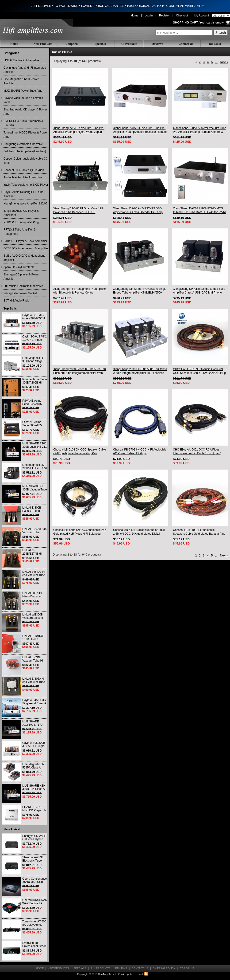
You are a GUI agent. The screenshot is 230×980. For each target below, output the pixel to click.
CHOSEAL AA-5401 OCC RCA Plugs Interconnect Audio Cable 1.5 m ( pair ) (197, 451)
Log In (149, 16)
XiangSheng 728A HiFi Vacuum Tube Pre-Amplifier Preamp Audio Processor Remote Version (140, 130)
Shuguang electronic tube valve (23, 144)
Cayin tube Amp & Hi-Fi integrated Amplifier (25, 70)
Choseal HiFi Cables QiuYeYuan (24, 170)
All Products (129, 44)
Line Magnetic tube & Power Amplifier (21, 81)
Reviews (157, 44)
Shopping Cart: (186, 22)
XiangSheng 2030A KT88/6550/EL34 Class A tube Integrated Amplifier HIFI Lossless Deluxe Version (140, 371)
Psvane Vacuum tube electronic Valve (23, 100)
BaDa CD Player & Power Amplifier (25, 241)
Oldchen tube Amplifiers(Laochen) (25, 151)
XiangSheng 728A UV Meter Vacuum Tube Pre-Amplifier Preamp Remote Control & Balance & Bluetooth (200, 130)
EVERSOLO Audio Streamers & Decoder (23, 123)
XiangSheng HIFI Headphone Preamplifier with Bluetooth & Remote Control (80, 291)
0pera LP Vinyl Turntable (19, 267)
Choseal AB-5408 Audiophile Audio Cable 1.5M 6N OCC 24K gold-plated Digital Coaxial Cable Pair (139, 532)
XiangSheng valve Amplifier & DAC (25, 204)
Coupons (72, 44)
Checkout (182, 16)
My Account (202, 16)
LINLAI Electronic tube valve (21, 60)
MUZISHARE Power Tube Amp (23, 91)
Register (164, 16)
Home (135, 16)
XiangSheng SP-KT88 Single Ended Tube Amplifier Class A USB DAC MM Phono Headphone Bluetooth (199, 291)
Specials (100, 44)
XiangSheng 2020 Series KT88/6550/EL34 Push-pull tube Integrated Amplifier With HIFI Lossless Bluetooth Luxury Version (80, 371)
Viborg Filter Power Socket (20, 293)
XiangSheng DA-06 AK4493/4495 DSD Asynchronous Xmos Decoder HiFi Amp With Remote (138, 210)
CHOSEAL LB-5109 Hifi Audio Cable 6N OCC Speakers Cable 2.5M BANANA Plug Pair (199, 371)
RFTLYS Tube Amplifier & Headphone (19, 232)
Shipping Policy (164, 968)
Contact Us (186, 44)
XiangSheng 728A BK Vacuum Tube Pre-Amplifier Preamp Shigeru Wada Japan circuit (79, 130)
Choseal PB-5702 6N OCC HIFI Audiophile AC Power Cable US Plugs (140, 451)
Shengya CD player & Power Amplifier (21, 277)
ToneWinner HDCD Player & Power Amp (26, 135)
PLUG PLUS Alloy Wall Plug (21, 222)
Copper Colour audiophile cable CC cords (26, 161)
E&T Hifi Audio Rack (16, 301)
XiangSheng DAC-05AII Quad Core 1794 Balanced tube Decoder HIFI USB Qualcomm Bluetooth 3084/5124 (79, 210)
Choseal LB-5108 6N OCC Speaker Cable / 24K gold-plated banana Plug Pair (80, 451)
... (216, 62)
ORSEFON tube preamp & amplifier (26, 248)
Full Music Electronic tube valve (23, 286)
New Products (43, 44)
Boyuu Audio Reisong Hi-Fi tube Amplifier (23, 194)
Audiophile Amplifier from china (23, 177)
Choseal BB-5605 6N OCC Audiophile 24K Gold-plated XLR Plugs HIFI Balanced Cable (80, 532)
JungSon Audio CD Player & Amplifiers (21, 213)
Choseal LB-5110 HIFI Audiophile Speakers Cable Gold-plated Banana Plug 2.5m (199, 532)
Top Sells (215, 44)
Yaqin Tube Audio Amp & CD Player (26, 185)
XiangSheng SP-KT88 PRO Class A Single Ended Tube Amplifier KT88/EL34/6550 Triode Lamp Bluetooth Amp (140, 291)
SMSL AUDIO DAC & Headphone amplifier (24, 258)
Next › (224, 62)
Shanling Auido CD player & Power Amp (25, 112)
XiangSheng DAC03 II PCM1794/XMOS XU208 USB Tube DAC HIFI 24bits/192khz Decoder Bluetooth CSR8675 (200, 210)
